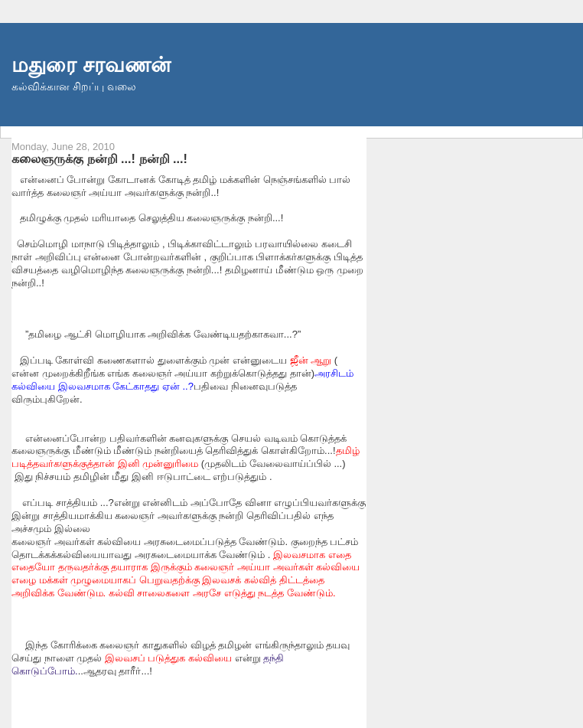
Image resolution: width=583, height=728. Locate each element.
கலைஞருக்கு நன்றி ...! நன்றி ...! (99, 158)
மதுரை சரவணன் (91, 65)
